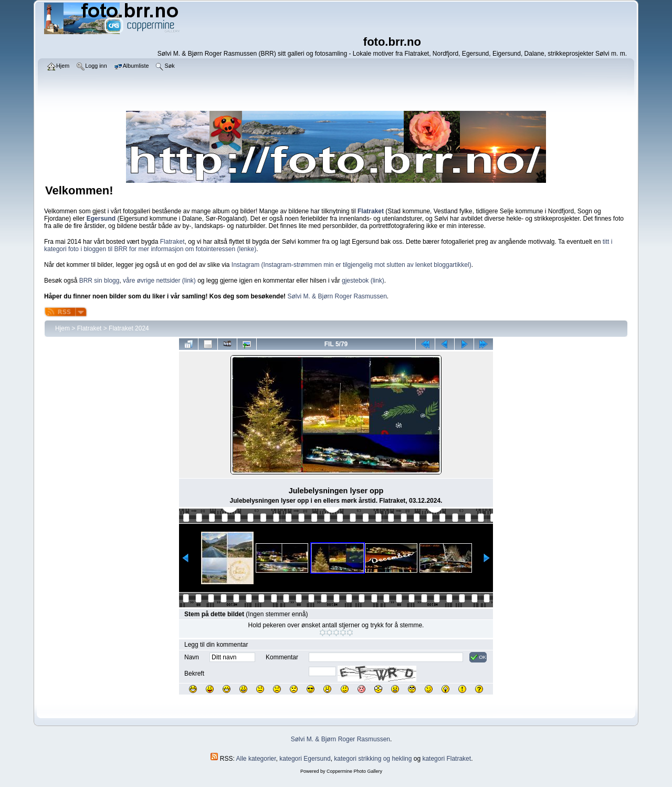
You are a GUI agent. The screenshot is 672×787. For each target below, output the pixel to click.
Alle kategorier (256, 759)
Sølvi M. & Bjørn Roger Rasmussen (337, 296)
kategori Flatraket (447, 759)
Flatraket (172, 242)
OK (478, 657)
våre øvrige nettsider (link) (159, 281)
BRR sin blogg (99, 281)
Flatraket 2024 (129, 328)
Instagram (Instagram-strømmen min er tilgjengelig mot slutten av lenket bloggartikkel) (351, 265)
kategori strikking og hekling (373, 759)
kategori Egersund (305, 759)
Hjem (62, 328)
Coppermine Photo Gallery (354, 771)
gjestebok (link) (363, 281)
